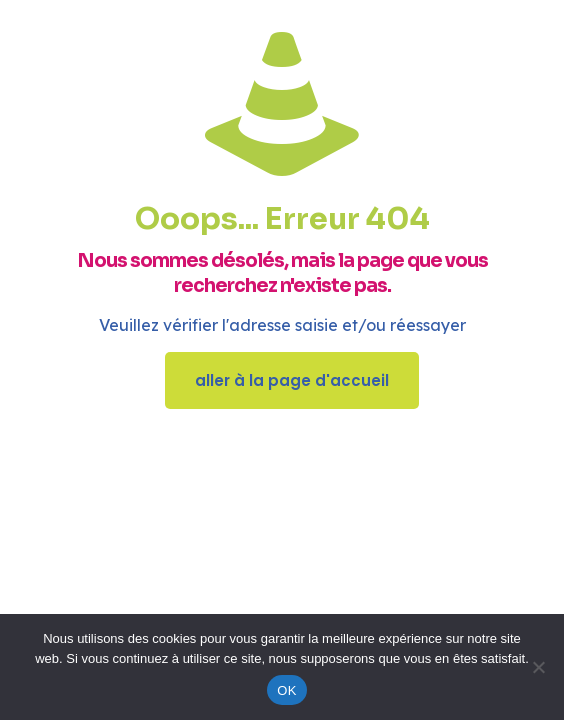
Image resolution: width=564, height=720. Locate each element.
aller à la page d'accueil (292, 380)
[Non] (539, 667)
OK (286, 690)
